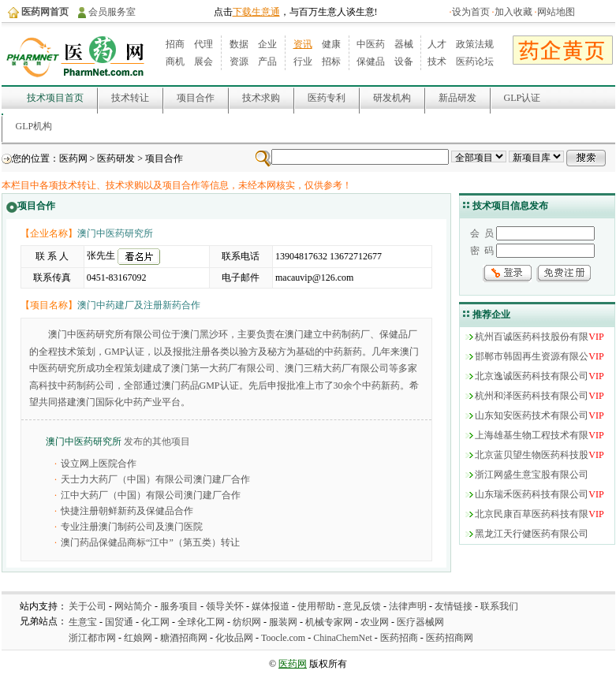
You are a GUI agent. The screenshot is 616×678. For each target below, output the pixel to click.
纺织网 (247, 622)
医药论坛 (475, 61)
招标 (331, 61)
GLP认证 (523, 98)
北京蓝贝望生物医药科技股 (532, 455)
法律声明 (408, 606)
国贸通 (119, 622)
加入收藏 (513, 12)
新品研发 (457, 98)
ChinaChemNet (343, 638)
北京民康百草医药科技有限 (532, 514)
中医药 (371, 44)
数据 (239, 44)
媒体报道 (271, 606)
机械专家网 (329, 622)
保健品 (371, 61)
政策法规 (475, 44)
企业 (267, 44)
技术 (437, 61)
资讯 (303, 44)
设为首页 (471, 12)
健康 (331, 44)
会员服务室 (112, 12)
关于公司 (88, 606)
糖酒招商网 (184, 638)
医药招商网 (450, 638)
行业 (303, 61)
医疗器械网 (420, 622)
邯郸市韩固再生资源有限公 (532, 356)
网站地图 (556, 12)
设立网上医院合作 (99, 464)
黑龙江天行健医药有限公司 (532, 534)
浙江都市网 (92, 638)
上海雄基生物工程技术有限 (532, 435)
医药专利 (327, 98)
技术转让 (130, 98)
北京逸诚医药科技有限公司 (532, 376)
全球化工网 (201, 622)
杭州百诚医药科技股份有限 (532, 337)
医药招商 (399, 638)
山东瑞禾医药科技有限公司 (532, 494)
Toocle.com (283, 638)
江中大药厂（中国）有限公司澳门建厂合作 (151, 495)
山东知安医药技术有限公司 (532, 415)
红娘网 (138, 638)
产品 (267, 61)
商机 (175, 61)
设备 (404, 61)
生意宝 (83, 622)
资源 (239, 61)
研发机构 (392, 98)
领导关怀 (225, 606)
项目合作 (196, 98)
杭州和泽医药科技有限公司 (532, 396)
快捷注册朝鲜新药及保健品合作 (127, 511)
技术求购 (261, 98)
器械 (404, 44)
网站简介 (133, 606)
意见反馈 (362, 606)
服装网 (283, 622)
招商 (175, 44)
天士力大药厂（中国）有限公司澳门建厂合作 (155, 479)
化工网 (155, 622)
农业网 (375, 622)
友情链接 (454, 606)
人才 (437, 44)
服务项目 (179, 606)
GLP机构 (34, 126)
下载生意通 (256, 12)
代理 (203, 44)
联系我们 (499, 606)
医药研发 (116, 158)
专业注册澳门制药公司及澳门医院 (132, 527)
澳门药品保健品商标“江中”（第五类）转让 (150, 542)
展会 (203, 61)
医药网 (73, 158)
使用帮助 (316, 606)
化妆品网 (234, 638)
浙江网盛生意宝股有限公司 (532, 475)
